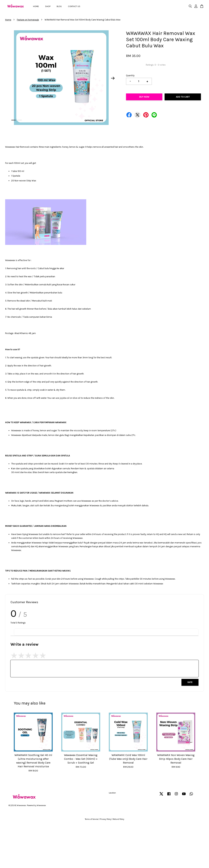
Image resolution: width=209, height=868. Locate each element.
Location (112, 793)
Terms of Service (92, 819)
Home (8, 20)
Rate (190, 682)
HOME (36, 6)
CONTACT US (74, 6)
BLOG (59, 6)
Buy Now (144, 97)
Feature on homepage (28, 20)
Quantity (130, 75)
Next (113, 78)
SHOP (48, 6)
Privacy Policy (106, 819)
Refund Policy (118, 819)
